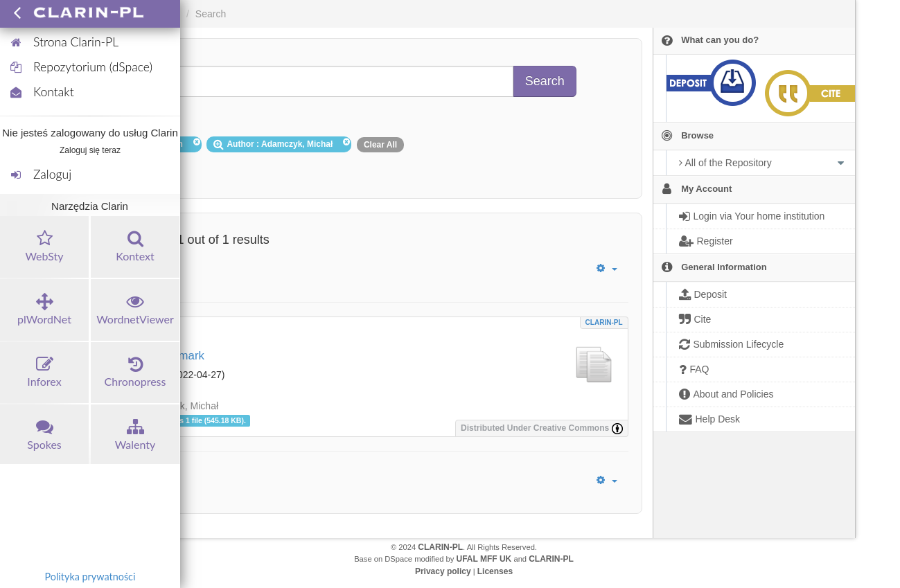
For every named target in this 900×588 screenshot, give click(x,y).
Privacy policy (443, 571)
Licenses (495, 571)
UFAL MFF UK (484, 559)
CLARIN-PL (604, 322)
